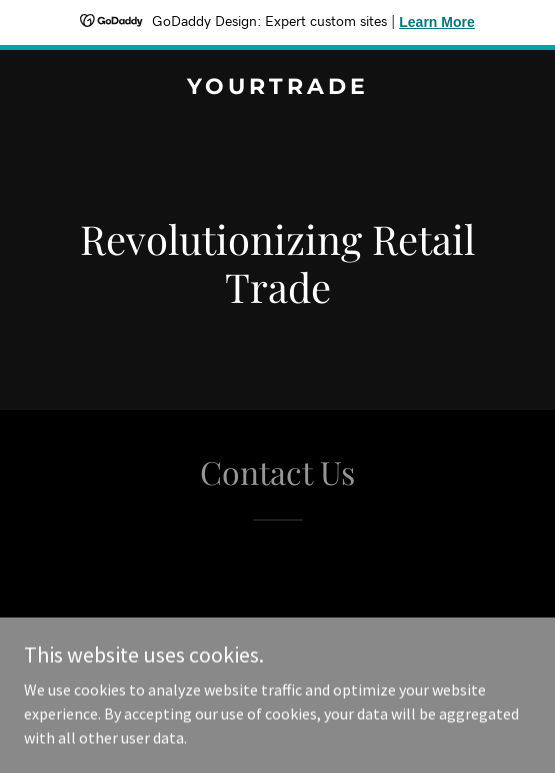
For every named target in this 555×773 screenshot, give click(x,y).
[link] (277, 88)
